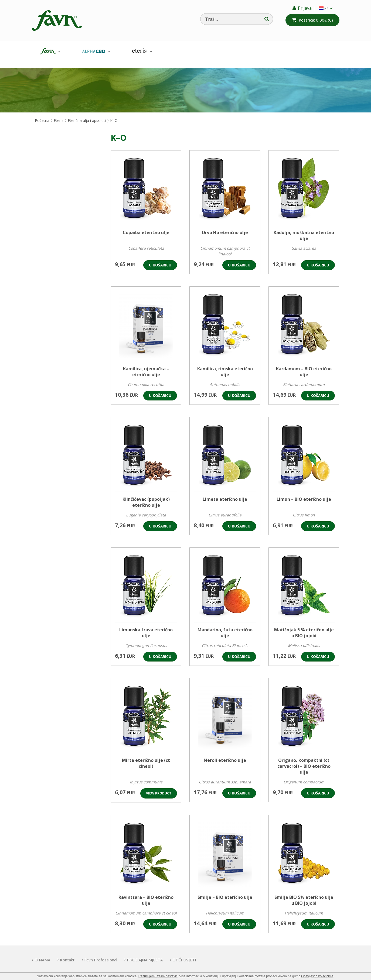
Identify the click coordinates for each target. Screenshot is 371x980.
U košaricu (160, 259)
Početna (42, 114)
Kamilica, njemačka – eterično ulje (146, 365)
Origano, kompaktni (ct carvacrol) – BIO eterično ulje (304, 760)
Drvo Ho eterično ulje (225, 226)
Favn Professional (108, 954)
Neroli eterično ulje (225, 754)
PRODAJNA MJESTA (156, 954)
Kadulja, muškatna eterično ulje (304, 229)
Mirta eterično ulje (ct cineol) (146, 757)
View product (159, 787)
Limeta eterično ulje (225, 493)
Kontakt (71, 954)
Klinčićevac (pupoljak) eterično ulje (146, 496)
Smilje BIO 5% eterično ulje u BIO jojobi (304, 894)
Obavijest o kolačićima (317, 976)
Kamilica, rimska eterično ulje (225, 365)
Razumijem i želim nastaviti (158, 976)
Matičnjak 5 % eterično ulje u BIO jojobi (304, 626)
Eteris (142, 51)
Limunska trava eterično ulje (146, 626)
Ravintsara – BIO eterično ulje (146, 894)
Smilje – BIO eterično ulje (225, 891)
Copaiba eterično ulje (146, 226)
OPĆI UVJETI (199, 954)
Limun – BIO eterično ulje (304, 493)
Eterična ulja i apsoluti (87, 114)
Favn (50, 51)
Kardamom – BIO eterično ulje (304, 365)
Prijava (303, 8)
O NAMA (42, 954)
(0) (315, 20)
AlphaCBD (96, 51)
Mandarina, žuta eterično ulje (225, 626)
